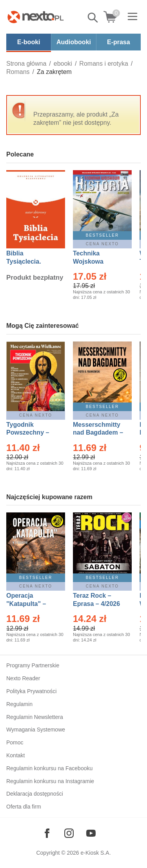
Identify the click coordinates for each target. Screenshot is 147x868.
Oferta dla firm (24, 807)
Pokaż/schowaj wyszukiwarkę (93, 18)
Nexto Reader (23, 678)
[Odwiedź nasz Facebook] (47, 833)
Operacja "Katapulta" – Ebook (26, 604)
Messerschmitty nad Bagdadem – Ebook (98, 433)
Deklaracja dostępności (35, 794)
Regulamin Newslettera (35, 717)
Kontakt (15, 755)
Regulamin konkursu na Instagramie (50, 781)
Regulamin (19, 704)
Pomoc (15, 742)
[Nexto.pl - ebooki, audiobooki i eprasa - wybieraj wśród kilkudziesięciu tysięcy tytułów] (36, 17)
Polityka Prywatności (31, 691)
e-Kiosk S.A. (96, 853)
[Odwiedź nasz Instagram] (69, 833)
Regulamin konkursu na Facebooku (49, 768)
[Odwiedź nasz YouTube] (91, 833)
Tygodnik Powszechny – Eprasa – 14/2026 (32, 433)
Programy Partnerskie (33, 665)
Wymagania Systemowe (36, 730)
